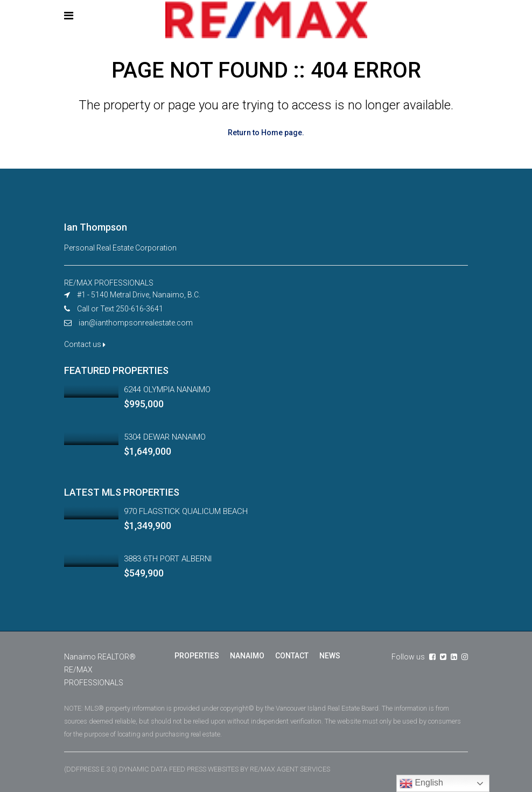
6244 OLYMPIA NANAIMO (167, 390)
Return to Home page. (266, 133)
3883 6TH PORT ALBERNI (168, 559)
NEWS (330, 656)
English (421, 783)
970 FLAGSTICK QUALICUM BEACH (186, 511)
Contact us (85, 344)
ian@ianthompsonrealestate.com (136, 323)
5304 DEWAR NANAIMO (165, 437)
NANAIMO (247, 656)
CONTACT (292, 656)
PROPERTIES (197, 656)
